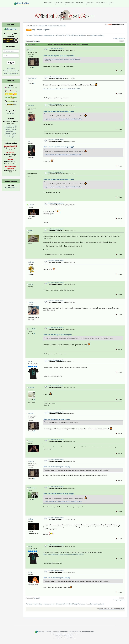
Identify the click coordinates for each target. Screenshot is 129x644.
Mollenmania (32, 488)
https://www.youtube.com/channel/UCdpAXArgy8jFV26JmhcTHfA (63, 554)
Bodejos (7, 130)
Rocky (14, 133)
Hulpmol (31, 50)
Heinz (30, 572)
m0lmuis (31, 262)
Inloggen (39, 30)
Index (29, 30)
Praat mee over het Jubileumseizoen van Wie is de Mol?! (49, 26)
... (38, 41)
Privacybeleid (86, 632)
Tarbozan (31, 302)
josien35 (14, 126)
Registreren (47, 30)
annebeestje (8, 128)
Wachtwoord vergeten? (11, 71)
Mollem (31, 230)
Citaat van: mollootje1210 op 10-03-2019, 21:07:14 (59, 56)
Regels (92, 632)
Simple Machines (70, 636)
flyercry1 (8, 135)
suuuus (31, 441)
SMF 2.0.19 (57, 636)
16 (39, 41)
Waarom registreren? (11, 73)
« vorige (116, 39)
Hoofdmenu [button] (48, 3)
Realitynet (11, 114)
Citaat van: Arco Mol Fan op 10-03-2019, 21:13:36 (59, 111)
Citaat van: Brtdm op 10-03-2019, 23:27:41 (57, 419)
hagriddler (31, 387)
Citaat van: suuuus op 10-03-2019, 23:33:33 (57, 467)
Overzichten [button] (90, 3)
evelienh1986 (10, 131)
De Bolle (31, 106)
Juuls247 (31, 205)
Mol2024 (31, 519)
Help (34, 30)
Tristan (14, 135)
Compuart (71, 634)
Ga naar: (97, 609)
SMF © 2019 (63, 636)
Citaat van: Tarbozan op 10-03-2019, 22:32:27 (58, 335)
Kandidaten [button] (80, 3)
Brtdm (30, 362)
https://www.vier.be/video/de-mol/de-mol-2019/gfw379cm (63, 59)
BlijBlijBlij (8, 133)
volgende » (122, 39)
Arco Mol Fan (32, 78)
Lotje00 (14, 130)
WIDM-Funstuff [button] (101, 3)
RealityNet (64, 632)
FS (29, 141)
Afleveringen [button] (69, 3)
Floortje (31, 284)
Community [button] (59, 3)
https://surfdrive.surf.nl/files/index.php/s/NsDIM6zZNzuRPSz (62, 89)
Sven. (15, 128)
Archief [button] (111, 3)
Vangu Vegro (10, 137)
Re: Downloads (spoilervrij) (56, 49)
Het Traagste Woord (11, 187)
